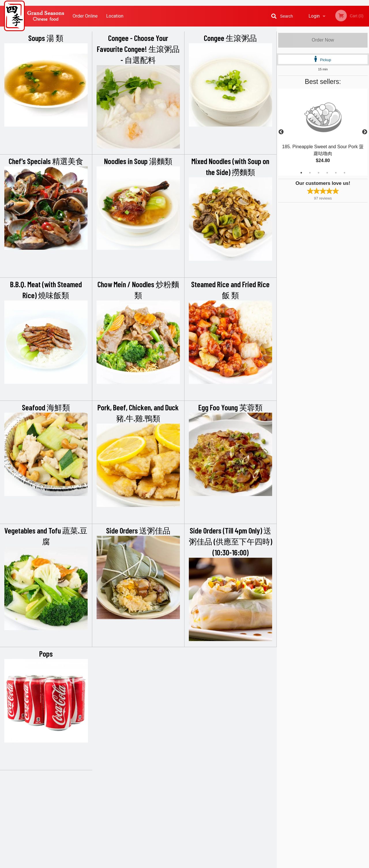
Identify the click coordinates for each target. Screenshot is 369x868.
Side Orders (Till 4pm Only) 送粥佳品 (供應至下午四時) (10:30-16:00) (230, 541)
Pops (46, 653)
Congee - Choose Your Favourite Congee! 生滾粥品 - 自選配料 (138, 49)
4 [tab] (327, 173)
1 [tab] (301, 173)
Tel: (276, 805)
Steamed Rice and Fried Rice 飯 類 (230, 290)
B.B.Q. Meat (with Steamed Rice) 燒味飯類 (46, 290)
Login (314, 16)
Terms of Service (194, 864)
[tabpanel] (323, 132)
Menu (170, 791)
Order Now (323, 40)
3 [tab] (319, 173)
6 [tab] (344, 173)
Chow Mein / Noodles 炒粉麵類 (138, 290)
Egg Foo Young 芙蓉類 (230, 407)
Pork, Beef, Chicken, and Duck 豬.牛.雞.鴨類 (138, 413)
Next (365, 132)
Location (115, 16)
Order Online (85, 16)
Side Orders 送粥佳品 (138, 530)
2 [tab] (310, 173)
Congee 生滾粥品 (230, 38)
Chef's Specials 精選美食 (46, 161)
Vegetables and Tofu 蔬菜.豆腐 (46, 536)
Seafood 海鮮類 (46, 407)
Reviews (220, 791)
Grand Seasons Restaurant (81, 783)
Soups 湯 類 (46, 38)
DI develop (193, 848)
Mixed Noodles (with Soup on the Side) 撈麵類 (230, 166)
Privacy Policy (224, 805)
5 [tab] (336, 173)
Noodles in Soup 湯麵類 (138, 161)
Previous (281, 132)
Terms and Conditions (231, 798)
